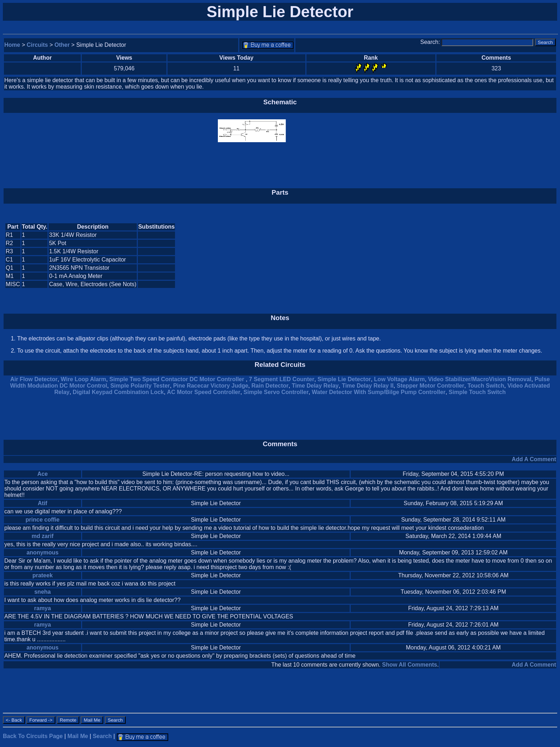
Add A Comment (534, 459)
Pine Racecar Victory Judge (211, 386)
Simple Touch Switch (477, 392)
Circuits (37, 45)
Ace (42, 474)
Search (102, 736)
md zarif (42, 536)
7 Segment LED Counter (282, 379)
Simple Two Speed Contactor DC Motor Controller (177, 379)
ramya (43, 608)
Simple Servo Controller (276, 392)
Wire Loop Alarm (83, 379)
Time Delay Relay (315, 386)
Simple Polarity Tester (140, 386)
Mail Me (78, 736)
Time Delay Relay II (368, 386)
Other (62, 45)
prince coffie (43, 520)
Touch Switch (486, 386)
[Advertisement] (496, 256)
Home (12, 45)
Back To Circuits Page (33, 736)
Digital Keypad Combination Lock (118, 392)
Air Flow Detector (34, 379)
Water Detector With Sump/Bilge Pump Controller (379, 392)
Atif (43, 503)
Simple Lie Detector (344, 379)
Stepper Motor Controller (431, 386)
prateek (43, 575)
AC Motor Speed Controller (204, 392)
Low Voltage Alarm (399, 379)
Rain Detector (270, 386)
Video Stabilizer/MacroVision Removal (479, 379)
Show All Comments (410, 665)
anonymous (42, 552)
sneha (42, 592)
